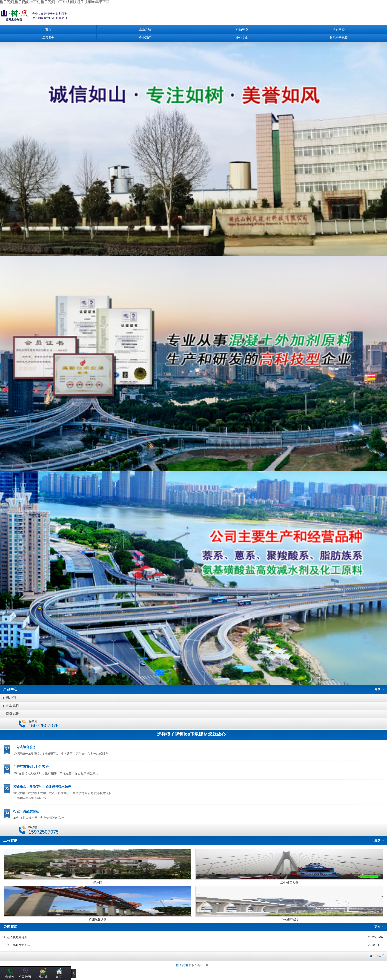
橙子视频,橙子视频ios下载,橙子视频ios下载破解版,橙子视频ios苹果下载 (55, 2)
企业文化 (242, 38)
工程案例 (48, 38)
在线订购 (42, 977)
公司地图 (25, 977)
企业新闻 (145, 38)
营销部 (10, 977)
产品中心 (242, 29)
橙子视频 (182, 965)
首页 (48, 29)
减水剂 (11, 698)
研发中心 (339, 29)
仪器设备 (12, 713)
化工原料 (12, 705)
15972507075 (43, 726)
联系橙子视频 (339, 38)
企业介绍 (145, 29)
